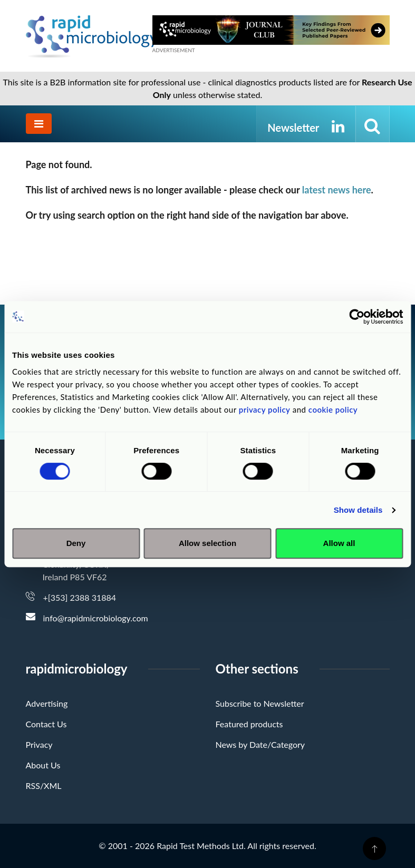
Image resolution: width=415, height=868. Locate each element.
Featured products (249, 724)
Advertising (47, 703)
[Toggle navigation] (39, 124)
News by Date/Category (260, 744)
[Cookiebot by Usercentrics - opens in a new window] (357, 317)
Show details (358, 510)
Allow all (339, 543)
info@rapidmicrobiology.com (96, 618)
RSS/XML (44, 786)
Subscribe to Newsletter (260, 703)
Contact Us (46, 724)
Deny (76, 543)
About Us (43, 765)
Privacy (39, 744)
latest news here (337, 190)
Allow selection (208, 543)
